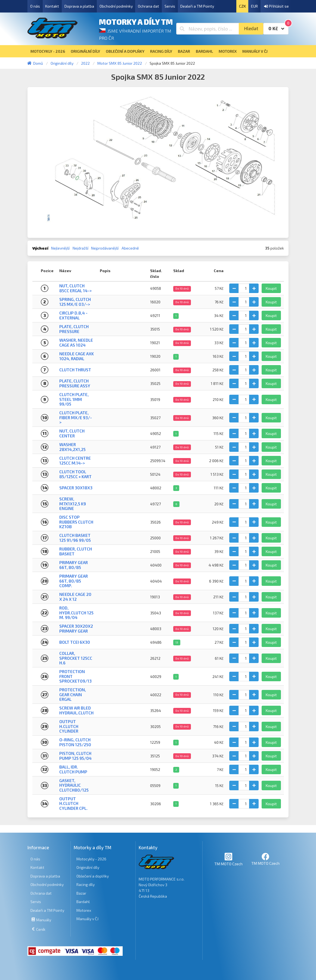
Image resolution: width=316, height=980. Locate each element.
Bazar (81, 893)
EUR (254, 6)
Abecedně (130, 248)
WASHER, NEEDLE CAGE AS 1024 (76, 342)
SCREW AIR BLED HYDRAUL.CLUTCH (76, 710)
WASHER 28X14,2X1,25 (72, 447)
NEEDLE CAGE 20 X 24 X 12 (75, 597)
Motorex (84, 910)
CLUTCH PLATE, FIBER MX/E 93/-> (76, 417)
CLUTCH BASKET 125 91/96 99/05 (75, 538)
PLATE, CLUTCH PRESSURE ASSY (75, 383)
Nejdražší (80, 248)
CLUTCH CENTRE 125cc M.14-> (75, 460)
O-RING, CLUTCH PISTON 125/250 (75, 742)
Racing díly (86, 884)
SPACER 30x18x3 (76, 488)
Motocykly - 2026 (91, 859)
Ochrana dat (148, 6)
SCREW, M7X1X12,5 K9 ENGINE (73, 504)
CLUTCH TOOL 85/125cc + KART (75, 474)
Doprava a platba (79, 6)
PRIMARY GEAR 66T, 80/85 (74, 565)
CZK (242, 6)
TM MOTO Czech (228, 859)
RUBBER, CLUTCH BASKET (76, 551)
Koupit (271, 288)
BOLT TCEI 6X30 (75, 642)
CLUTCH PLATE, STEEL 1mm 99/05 (74, 399)
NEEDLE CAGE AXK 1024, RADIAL (77, 356)
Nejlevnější (60, 248)
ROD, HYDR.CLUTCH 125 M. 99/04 (76, 613)
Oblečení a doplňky (93, 876)
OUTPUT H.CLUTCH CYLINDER (69, 726)
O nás (35, 6)
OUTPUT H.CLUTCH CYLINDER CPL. (73, 803)
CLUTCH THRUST (75, 370)
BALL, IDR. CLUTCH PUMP (73, 769)
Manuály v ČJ (87, 919)
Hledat (251, 28)
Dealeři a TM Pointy (197, 6)
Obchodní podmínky (116, 6)
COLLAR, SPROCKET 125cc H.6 (76, 658)
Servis (170, 6)
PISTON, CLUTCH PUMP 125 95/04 (75, 756)
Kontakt (52, 6)
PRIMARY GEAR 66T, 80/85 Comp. (74, 581)
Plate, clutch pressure (74, 329)
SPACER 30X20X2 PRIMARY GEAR (76, 628)
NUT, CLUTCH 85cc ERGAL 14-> (75, 288)
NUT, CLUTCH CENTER (72, 433)
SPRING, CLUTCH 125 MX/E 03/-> (75, 302)
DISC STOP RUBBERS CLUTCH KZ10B (76, 522)
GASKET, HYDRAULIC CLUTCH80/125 (74, 785)
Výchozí (40, 248)
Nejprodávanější (105, 248)
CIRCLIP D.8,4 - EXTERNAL (73, 315)
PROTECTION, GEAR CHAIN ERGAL (73, 694)
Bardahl (83, 902)
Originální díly (88, 867)
